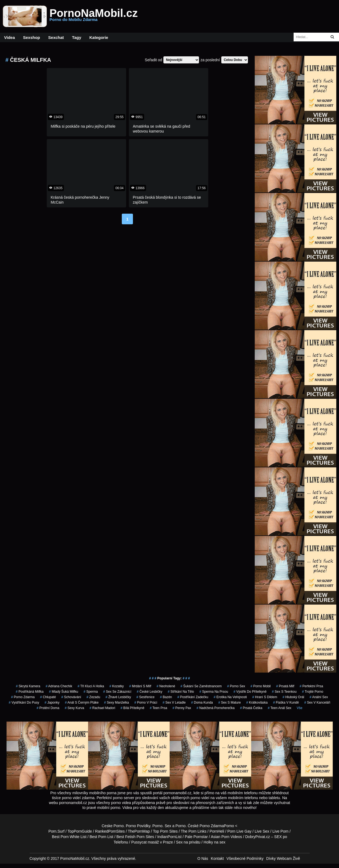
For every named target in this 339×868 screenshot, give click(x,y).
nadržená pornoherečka (216, 708)
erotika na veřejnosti (230, 697)
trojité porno (313, 692)
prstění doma (48, 708)
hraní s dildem (265, 697)
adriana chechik (59, 686)
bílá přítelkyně (133, 708)
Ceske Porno (113, 826)
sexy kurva (74, 708)
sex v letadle (174, 703)
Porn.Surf (56, 831)
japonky (52, 703)
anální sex (319, 697)
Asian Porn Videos (226, 837)
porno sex (236, 686)
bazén (166, 697)
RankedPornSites (110, 831)
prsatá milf (285, 686)
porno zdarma (23, 697)
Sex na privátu (188, 842)
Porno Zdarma (212, 826)
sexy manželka (116, 703)
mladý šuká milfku (63, 692)
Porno (158, 826)
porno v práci (146, 703)
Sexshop (32, 37)
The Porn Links (194, 831)
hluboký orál (293, 697)
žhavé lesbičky (118, 697)
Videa (10, 37)
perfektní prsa (311, 686)
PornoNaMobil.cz (94, 16)
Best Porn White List (69, 837)
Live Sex (262, 831)
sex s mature (230, 703)
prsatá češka (251, 708)
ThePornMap (139, 831)
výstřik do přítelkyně (250, 692)
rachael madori (102, 708)
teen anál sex (280, 708)
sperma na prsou (214, 692)
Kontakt (217, 858)
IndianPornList (169, 837)
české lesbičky (150, 692)
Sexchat (56, 37)
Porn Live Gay (239, 831)
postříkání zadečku (193, 697)
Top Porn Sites (165, 831)
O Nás (203, 858)
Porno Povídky (138, 826)
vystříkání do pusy (24, 703)
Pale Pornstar (196, 837)
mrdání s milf (140, 686)
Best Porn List (101, 837)
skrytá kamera (28, 686)
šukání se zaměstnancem (201, 686)
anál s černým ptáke (82, 703)
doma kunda (202, 703)
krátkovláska (257, 703)
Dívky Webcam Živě (283, 858)
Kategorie (99, 37)
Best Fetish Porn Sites (135, 837)
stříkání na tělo (181, 692)
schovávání (71, 697)
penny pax (182, 708)
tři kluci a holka (91, 686)
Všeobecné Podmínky (245, 858)
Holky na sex (214, 842)
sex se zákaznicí (117, 692)
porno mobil (261, 686)
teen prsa (158, 708)
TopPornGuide (80, 831)
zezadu (93, 697)
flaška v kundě (286, 703)
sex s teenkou (284, 692)
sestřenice (146, 697)
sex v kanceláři (317, 703)
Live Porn (280, 831)
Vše (300, 708)
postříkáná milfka (30, 692)
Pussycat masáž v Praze (152, 842)
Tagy (77, 37)
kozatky (117, 686)
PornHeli (217, 831)
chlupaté (48, 697)
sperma (91, 692)
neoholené (166, 686)
